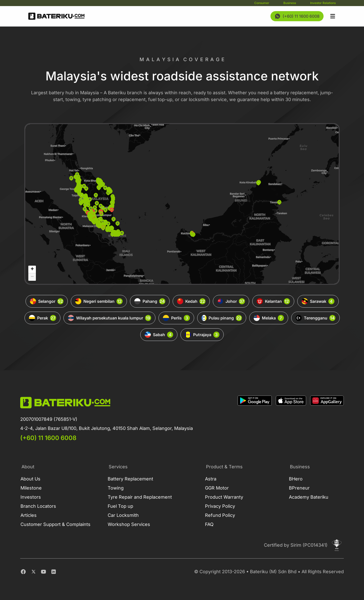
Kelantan (273, 301)
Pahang (150, 301)
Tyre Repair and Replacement (140, 497)
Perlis (176, 318)
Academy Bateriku (309, 497)
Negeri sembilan (99, 301)
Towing (116, 488)
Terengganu (315, 318)
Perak (42, 318)
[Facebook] (23, 572)
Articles (29, 515)
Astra (211, 479)
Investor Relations (323, 3)
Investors (31, 497)
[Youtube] (43, 572)
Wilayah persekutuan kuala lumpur (109, 318)
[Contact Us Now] (297, 16)
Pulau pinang (222, 318)
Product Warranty (224, 497)
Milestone (31, 488)
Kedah (191, 301)
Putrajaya (202, 335)
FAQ (209, 524)
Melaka (269, 318)
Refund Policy (220, 515)
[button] (95, 211)
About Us (30, 479)
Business (290, 3)
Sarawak (318, 301)
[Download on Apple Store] (291, 419)
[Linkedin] (54, 572)
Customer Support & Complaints (55, 524)
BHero (296, 479)
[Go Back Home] (56, 16)
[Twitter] (33, 572)
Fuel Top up (120, 506)
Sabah (159, 335)
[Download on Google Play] (255, 419)
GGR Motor (217, 488)
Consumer (262, 3)
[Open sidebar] (333, 16)
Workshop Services (129, 524)
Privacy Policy (220, 506)
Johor (231, 301)
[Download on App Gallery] (327, 419)
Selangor (47, 301)
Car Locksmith (123, 515)
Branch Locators (38, 506)
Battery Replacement (130, 479)
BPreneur (299, 488)
